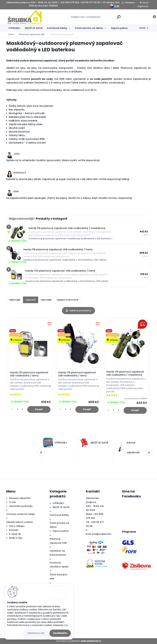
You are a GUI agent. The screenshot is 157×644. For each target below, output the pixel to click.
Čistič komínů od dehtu (89, 28)
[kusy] (17, 410)
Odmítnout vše (36, 633)
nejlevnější (15, 300)
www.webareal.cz (91, 641)
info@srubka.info (102, 534)
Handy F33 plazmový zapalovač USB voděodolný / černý (29, 374)
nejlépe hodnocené (68, 300)
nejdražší (31, 300)
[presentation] (41, 453)
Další (143, 28)
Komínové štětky (57, 28)
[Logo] (25, 17)
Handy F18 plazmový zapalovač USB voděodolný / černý (77, 374)
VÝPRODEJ (14, 28)
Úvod (11, 34)
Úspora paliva (119, 28)
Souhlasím (60, 633)
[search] (119, 18)
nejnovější (46, 300)
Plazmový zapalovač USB (32, 34)
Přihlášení (130, 3)
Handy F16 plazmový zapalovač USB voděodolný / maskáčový (125, 373)
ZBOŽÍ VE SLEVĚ (34, 28)
